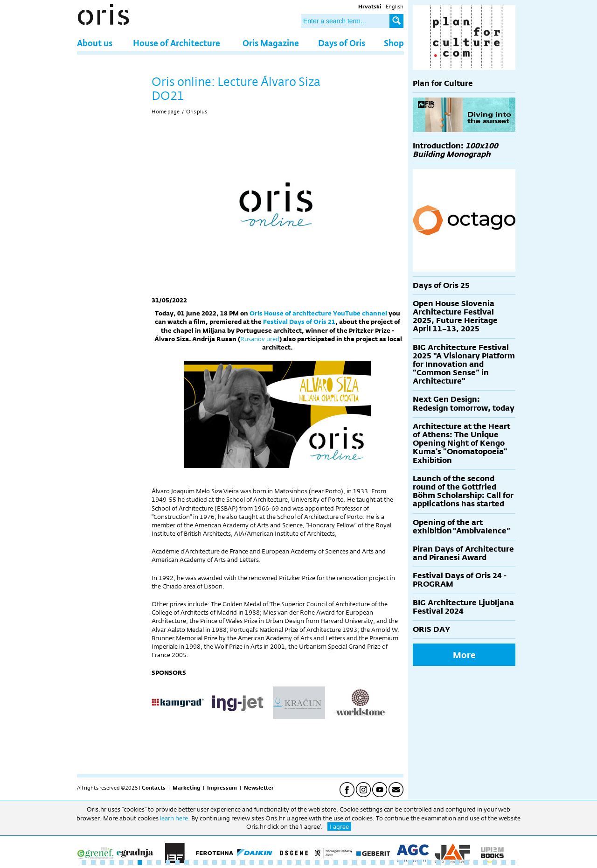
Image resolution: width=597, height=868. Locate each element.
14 (205, 862)
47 (513, 862)
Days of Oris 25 (441, 285)
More (464, 655)
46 (504, 862)
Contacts (154, 788)
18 (243, 862)
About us (95, 43)
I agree (339, 826)
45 (494, 862)
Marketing (186, 788)
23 (289, 862)
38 (429, 862)
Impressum (222, 788)
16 (224, 862)
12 (187, 862)
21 (271, 862)
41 (457, 862)
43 (476, 862)
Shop (394, 43)
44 (485, 862)
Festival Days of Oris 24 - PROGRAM (460, 580)
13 (196, 862)
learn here (174, 818)
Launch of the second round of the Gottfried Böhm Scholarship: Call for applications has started (463, 491)
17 (233, 862)
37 (420, 862)
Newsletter (259, 788)
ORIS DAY (431, 629)
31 (364, 862)
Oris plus (197, 112)
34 (392, 862)
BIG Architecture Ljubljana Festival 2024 (463, 607)
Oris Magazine (271, 43)
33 (382, 862)
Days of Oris (342, 43)
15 (215, 862)
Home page (166, 112)
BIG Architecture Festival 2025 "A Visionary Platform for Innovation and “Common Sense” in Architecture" (464, 364)
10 (168, 862)
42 (466, 862)
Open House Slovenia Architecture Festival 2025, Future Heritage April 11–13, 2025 (455, 316)
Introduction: (455, 150)
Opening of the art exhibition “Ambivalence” (462, 527)
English (395, 7)
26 (317, 862)
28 (336, 862)
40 (448, 862)
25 (308, 862)
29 (345, 862)
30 (354, 862)
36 (410, 862)
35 (401, 862)
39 (438, 862)
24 (298, 862)
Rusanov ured (260, 339)
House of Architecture (177, 43)
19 (252, 862)
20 (261, 862)
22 (280, 862)
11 (177, 862)
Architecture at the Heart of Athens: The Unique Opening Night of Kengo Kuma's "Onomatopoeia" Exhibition (462, 443)
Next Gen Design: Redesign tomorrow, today (464, 403)
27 (326, 862)
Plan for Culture (443, 83)
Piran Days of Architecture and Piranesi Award (463, 553)
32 (373, 862)
